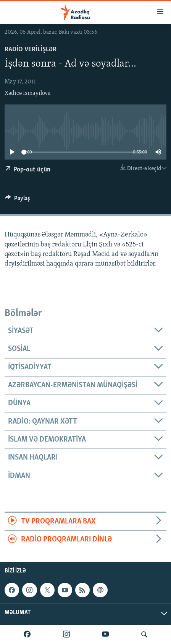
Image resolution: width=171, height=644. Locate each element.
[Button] (18, 200)
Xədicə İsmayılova (28, 93)
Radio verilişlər (31, 50)
